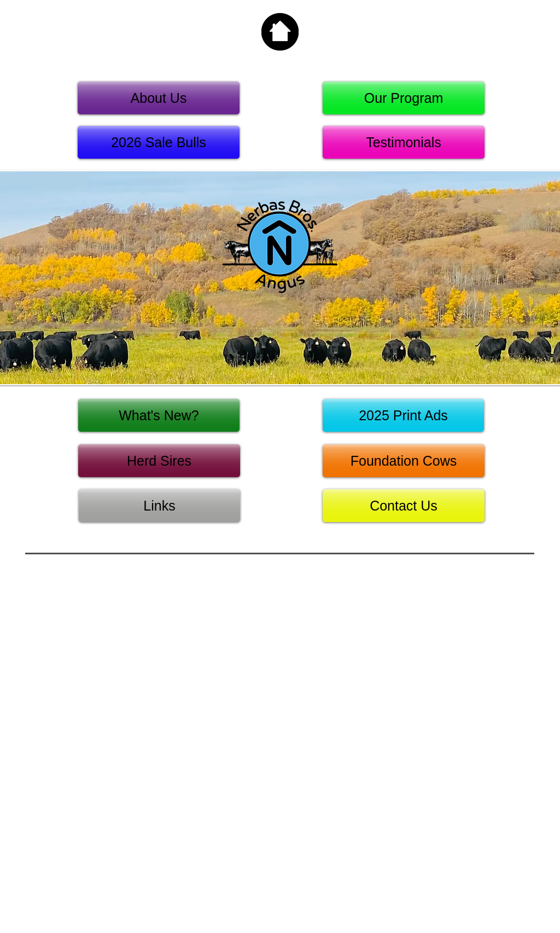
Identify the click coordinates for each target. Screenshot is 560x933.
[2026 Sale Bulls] (159, 142)
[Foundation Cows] (404, 461)
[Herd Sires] (159, 461)
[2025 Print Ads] (403, 415)
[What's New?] (159, 415)
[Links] (159, 506)
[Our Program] (404, 98)
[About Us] (159, 98)
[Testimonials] (404, 142)
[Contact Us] (404, 506)
